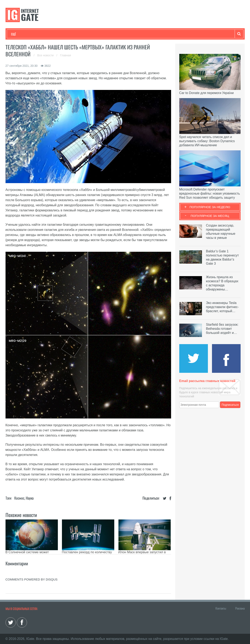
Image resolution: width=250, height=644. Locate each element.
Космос (19, 498)
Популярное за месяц (210, 216)
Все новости (46, 55)
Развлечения (41, 34)
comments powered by (32, 579)
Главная (66, 55)
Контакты (221, 608)
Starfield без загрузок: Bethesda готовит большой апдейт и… (222, 329)
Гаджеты (135, 34)
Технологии (19, 34)
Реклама (240, 608)
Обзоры (116, 34)
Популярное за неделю (210, 207)
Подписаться (230, 405)
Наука (78, 34)
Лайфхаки (96, 34)
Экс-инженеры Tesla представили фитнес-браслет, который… (222, 307)
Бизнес (62, 34)
